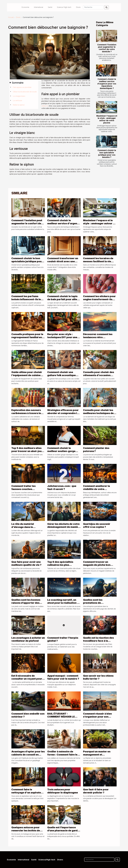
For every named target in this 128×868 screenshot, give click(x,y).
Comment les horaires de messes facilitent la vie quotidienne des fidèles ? (98, 261)
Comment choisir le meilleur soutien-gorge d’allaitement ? (61, 451)
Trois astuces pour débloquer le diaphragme (63, 791)
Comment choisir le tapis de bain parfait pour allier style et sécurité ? (63, 299)
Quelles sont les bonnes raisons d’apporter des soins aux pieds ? (26, 603)
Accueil (11, 17)
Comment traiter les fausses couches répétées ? (23, 489)
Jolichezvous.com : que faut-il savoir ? (62, 487)
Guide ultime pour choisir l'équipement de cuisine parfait (27, 375)
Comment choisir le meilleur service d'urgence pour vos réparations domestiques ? (107, 84)
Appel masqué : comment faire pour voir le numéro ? (63, 677)
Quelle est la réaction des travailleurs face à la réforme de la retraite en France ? (98, 642)
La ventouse (17, 101)
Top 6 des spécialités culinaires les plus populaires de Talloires (61, 565)
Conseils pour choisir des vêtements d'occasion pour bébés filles (99, 375)
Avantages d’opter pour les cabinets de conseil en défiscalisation (28, 755)
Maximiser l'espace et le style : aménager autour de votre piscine (107, 119)
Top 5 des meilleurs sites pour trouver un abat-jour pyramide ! (27, 451)
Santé (50, 7)
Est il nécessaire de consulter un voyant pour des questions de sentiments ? (27, 680)
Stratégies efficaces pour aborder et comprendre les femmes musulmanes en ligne (64, 415)
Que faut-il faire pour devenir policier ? (96, 791)
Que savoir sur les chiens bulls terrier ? (98, 677)
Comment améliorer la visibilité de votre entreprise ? (96, 489)
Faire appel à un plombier (22, 87)
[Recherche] (93, 7)
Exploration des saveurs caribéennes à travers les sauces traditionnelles (27, 413)
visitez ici (45, 106)
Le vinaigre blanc (19, 96)
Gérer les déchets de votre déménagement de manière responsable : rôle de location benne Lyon (64, 528)
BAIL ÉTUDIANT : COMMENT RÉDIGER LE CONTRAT (61, 717)
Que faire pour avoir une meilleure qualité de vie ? (26, 563)
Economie (25, 7)
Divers (78, 7)
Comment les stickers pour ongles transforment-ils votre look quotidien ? (99, 299)
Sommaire (18, 83)
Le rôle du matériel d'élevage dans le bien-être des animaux (25, 527)
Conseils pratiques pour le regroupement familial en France (27, 337)
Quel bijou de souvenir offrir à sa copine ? (97, 525)
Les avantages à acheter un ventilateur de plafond (28, 639)
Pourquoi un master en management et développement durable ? (99, 755)
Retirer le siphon (19, 105)
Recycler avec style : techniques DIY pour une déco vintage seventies (62, 337)
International (38, 7)
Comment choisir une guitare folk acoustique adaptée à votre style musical (61, 377)
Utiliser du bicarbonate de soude (25, 92)
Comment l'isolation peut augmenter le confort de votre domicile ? (107, 48)
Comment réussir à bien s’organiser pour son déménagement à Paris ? (98, 717)
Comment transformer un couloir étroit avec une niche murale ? (63, 261)
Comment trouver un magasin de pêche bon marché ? (97, 565)
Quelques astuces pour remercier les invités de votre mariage (26, 830)
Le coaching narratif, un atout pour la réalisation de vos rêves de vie (64, 603)
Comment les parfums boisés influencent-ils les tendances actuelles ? (27, 299)
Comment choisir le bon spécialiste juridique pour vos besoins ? (107, 154)
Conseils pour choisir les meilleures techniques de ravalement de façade (98, 413)
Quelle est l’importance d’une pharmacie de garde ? (63, 830)
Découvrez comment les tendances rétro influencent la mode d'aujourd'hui (98, 339)
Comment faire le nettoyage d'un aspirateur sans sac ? (27, 793)
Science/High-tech (64, 7)
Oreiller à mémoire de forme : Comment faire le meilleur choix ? (62, 755)
